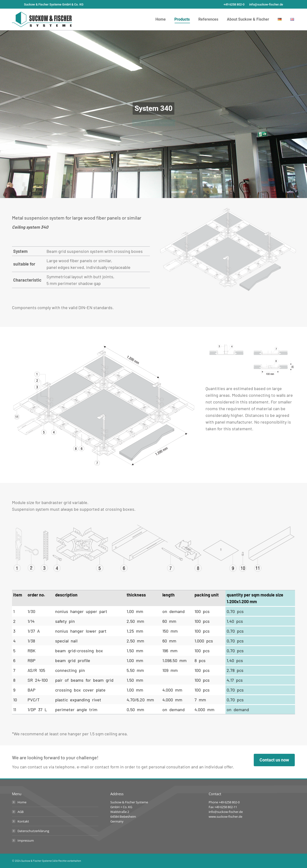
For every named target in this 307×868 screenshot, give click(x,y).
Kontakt (23, 821)
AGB (21, 812)
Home (22, 802)
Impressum (26, 840)
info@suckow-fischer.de (266, 4)
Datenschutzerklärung (33, 831)
